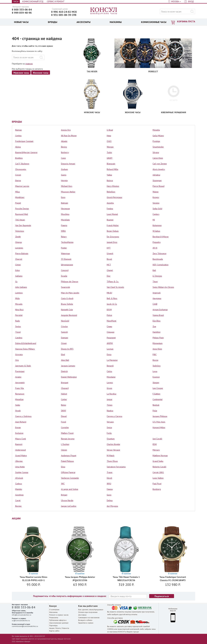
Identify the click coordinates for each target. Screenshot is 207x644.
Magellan (19, 399)
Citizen (64, 450)
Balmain (65, 203)
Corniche (65, 427)
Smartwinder (158, 147)
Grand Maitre (21, 456)
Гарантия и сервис (86, 623)
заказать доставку (124, 626)
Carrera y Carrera (114, 416)
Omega (18, 242)
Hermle (64, 180)
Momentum (158, 343)
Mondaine (111, 377)
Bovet (109, 259)
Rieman (18, 130)
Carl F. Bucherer (22, 164)
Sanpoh (64, 332)
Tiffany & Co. (113, 282)
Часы (16, 1)
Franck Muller (113, 225)
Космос (156, 197)
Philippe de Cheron (70, 282)
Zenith (18, 237)
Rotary (64, 237)
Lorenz (110, 383)
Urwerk (110, 253)
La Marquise (112, 360)
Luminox (19, 293)
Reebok (156, 405)
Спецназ (111, 332)
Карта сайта (54, 631)
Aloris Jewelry (159, 169)
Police (109, 315)
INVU (109, 484)
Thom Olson (112, 461)
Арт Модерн (112, 506)
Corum (18, 175)
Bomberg (157, 489)
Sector (18, 326)
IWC (63, 484)
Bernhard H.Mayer (161, 237)
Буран (18, 427)
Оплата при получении (88, 612)
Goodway (19, 495)
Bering (64, 147)
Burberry (65, 152)
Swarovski (66, 287)
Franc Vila (20, 388)
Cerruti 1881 (158, 472)
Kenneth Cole (67, 310)
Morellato (65, 220)
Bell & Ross (112, 298)
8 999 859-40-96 (22, 13)
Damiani (65, 338)
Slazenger (157, 180)
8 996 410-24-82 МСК (64, 12)
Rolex (64, 405)
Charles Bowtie (113, 444)
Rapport (19, 444)
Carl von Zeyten (160, 164)
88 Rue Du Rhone (69, 136)
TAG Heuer (20, 220)
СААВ (155, 304)
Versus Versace (113, 450)
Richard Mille (113, 169)
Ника (109, 136)
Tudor (109, 152)
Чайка (109, 175)
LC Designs (157, 276)
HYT (109, 248)
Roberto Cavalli (159, 467)
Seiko (18, 405)
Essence (156, 377)
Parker (64, 248)
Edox (17, 270)
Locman (110, 349)
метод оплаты (131, 614)
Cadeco (19, 484)
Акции (52, 628)
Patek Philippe (67, 461)
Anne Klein (157, 349)
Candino (19, 338)
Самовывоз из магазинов (89, 617)
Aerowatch (20, 383)
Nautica (110, 411)
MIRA (63, 231)
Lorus (155, 371)
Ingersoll (157, 293)
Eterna (18, 180)
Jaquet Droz (112, 242)
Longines (19, 248)
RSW (155, 444)
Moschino (65, 214)
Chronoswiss (21, 169)
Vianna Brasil (158, 315)
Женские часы (41, 73)
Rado (18, 321)
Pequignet (111, 338)
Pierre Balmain (22, 253)
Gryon (109, 388)
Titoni (155, 282)
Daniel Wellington (69, 377)
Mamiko (19, 489)
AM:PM (110, 343)
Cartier (64, 399)
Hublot (64, 394)
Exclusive (19, 433)
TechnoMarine (67, 242)
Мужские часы (21, 73)
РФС (155, 354)
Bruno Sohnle (67, 304)
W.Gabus (156, 231)
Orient (64, 343)
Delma (110, 500)
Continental (158, 399)
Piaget (18, 203)
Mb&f (109, 293)
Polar (155, 411)
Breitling (19, 158)
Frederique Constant (24, 141)
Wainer (156, 192)
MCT (109, 265)
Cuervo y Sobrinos (23, 416)
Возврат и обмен (85, 620)
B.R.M (109, 310)
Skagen (156, 383)
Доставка (82, 615)
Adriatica (156, 175)
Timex (110, 405)
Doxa (109, 354)
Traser (110, 472)
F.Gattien (156, 394)
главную (29, 64)
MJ (154, 220)
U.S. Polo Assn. (159, 422)
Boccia (155, 360)
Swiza (109, 427)
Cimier (18, 265)
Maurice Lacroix (22, 186)
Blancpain (111, 164)
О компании (54, 610)
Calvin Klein (158, 158)
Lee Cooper (158, 388)
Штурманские (67, 265)
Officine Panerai (68, 472)
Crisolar (64, 326)
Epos (63, 197)
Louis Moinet (112, 214)
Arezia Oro (66, 130)
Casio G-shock (67, 298)
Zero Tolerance (159, 253)
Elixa (63, 467)
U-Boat (110, 130)
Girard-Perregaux (114, 197)
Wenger (110, 147)
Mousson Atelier (68, 192)
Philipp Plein (158, 338)
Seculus (156, 203)
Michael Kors (67, 186)
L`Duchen (65, 444)
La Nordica (111, 394)
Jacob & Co (112, 304)
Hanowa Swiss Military (25, 349)
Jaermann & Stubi (23, 366)
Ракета (64, 225)
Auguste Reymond (69, 315)
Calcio (109, 371)
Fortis (109, 433)
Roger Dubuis (113, 231)
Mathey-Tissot (67, 433)
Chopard (65, 388)
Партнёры (53, 625)
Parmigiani (20, 371)
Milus (18, 192)
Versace (110, 422)
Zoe (154, 326)
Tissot (18, 332)
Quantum (111, 439)
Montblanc (20, 197)
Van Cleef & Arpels (115, 287)
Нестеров (65, 209)
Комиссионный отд (33, 1)
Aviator (18, 377)
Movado (19, 304)
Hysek (18, 411)
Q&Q (109, 141)
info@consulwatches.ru (22, 615)
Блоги (58, 628)
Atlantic (64, 141)
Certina (18, 136)
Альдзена (157, 298)
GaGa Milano (158, 136)
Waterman (66, 253)
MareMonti (111, 321)
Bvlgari (64, 495)
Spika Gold (157, 209)
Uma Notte (20, 467)
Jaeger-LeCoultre (69, 506)
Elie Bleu (157, 321)
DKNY (64, 411)
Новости (66, 628)
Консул (104, 11)
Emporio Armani (68, 164)
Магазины (53, 612)
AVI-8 (155, 248)
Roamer (110, 220)
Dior (109, 276)
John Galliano (21, 287)
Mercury (156, 450)
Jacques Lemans (68, 366)
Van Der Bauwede (23, 225)
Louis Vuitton (158, 478)
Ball (154, 270)
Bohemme (157, 225)
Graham (64, 169)
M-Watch (111, 456)
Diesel (64, 416)
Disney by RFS (67, 349)
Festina (110, 209)
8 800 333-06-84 (22, 10)
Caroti (18, 500)
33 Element (66, 259)
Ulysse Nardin (67, 500)
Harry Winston (113, 186)
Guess (64, 175)
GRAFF (110, 158)
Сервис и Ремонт (56, 1)
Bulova (110, 180)
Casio (63, 158)
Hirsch (109, 478)
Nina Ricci (19, 310)
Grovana (19, 354)
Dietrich (64, 371)
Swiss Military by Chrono (163, 287)
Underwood (20, 450)
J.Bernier (19, 461)
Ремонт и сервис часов (59, 615)
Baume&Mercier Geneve (26, 152)
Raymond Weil (22, 214)
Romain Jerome (68, 439)
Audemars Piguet (69, 456)
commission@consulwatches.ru (25, 626)
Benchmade (158, 259)
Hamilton (157, 332)
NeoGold (65, 321)
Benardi (110, 366)
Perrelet (19, 315)
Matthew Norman (160, 456)
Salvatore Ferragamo (116, 467)
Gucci (109, 495)
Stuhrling (157, 366)
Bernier (18, 506)
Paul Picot (157, 484)
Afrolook (19, 478)
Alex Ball (65, 360)
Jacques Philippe (160, 416)
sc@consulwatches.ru (21, 620)
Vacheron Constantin (70, 478)
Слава (109, 326)
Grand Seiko (158, 461)
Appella (110, 203)
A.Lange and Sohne (70, 489)
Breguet (65, 383)
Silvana (156, 152)
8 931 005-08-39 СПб (64, 15)
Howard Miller (159, 427)
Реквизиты (54, 617)
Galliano (19, 276)
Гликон (110, 489)
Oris (17, 360)
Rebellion (111, 192)
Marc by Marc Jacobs (70, 293)
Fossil (64, 422)
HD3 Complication (160, 265)
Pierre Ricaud (159, 186)
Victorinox (20, 231)
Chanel (110, 270)
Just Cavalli (157, 439)
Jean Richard (21, 422)
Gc (16, 282)
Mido (17, 298)
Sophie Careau (22, 472)
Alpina (18, 147)
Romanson (20, 394)
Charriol (19, 259)
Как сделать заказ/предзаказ (91, 610)
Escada (64, 276)
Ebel (63, 354)
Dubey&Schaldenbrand (26, 343)
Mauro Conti (21, 439)
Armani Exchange (160, 310)
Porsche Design (22, 209)
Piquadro (157, 242)
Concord (65, 270)
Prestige (156, 141)
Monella (156, 130)
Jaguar (110, 399)
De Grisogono (113, 237)
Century (156, 214)
